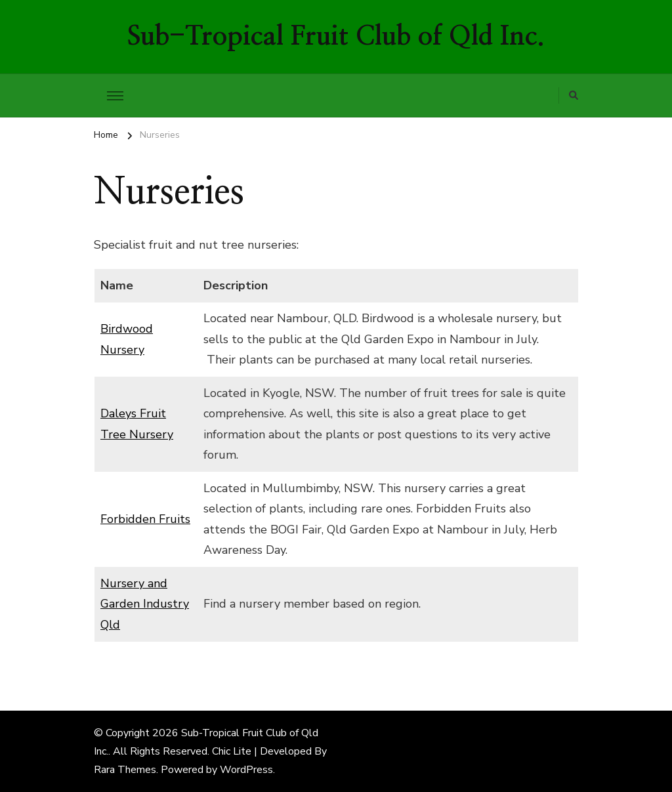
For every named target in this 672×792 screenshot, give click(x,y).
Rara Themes (125, 770)
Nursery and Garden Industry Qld (145, 604)
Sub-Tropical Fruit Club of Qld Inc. (336, 37)
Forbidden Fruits (145, 519)
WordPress (246, 770)
